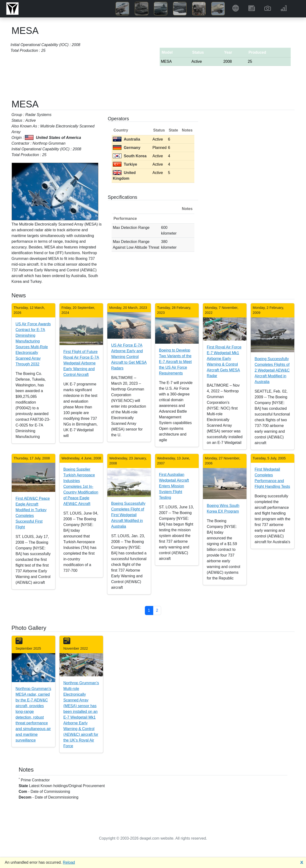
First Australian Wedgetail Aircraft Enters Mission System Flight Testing (174, 486)
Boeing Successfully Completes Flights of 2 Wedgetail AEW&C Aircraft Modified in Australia (272, 370)
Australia (126, 139)
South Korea (130, 156)
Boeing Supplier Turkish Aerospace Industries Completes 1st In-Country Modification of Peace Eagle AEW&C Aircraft (81, 487)
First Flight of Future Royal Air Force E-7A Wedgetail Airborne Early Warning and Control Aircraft (81, 363)
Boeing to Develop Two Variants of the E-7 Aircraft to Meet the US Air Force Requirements (175, 362)
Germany (127, 148)
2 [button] (157, 610)
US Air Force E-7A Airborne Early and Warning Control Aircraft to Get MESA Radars (129, 357)
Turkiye (125, 164)
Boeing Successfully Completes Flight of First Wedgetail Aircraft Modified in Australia (128, 515)
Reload (69, 862)
